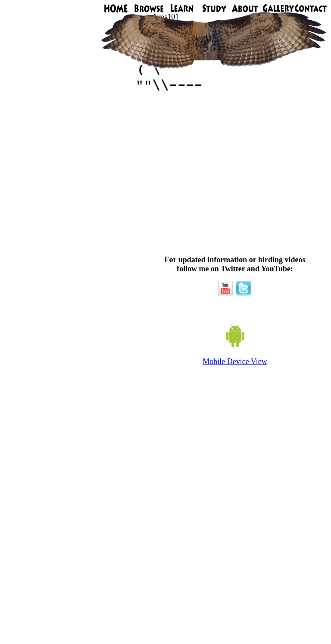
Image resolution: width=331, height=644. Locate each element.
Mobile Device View (235, 361)
